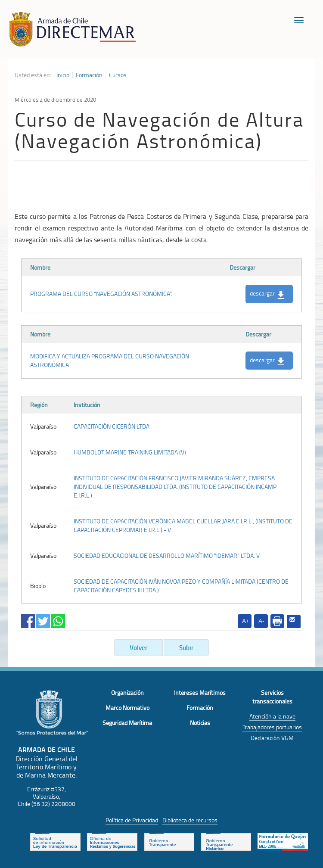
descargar (267, 294)
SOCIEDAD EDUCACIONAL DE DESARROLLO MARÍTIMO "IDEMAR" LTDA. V (167, 555)
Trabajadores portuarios (272, 727)
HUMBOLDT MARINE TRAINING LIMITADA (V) (130, 452)
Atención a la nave (272, 716)
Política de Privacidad (132, 820)
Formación (89, 75)
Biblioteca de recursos (190, 820)
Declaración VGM (272, 738)
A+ (245, 621)
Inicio (63, 75)
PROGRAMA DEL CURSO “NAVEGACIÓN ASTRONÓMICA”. (101, 294)
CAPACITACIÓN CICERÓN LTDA (112, 426)
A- (261, 621)
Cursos (118, 75)
